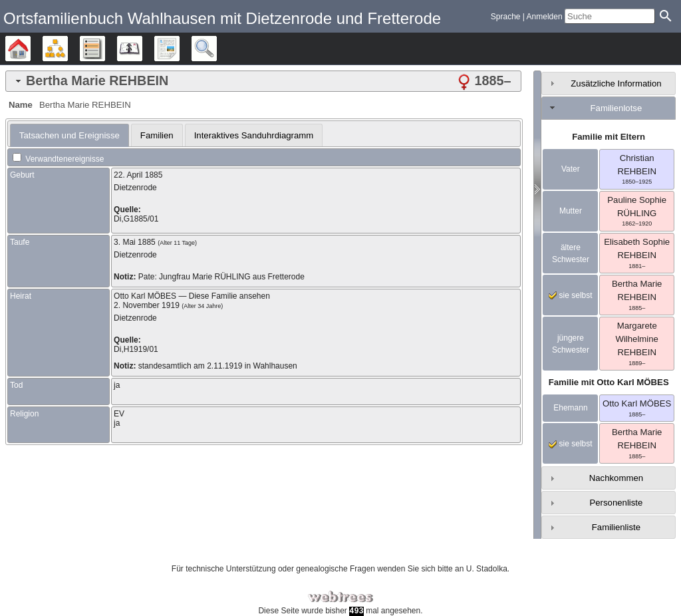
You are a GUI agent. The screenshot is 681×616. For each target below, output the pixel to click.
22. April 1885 (138, 175)
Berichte (179, 49)
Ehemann (570, 408)
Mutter (571, 211)
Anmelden (545, 17)
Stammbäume (30, 49)
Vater (571, 169)
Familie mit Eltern (609, 137)
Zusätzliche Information (616, 83)
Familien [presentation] (157, 135)
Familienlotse (616, 108)
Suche (216, 49)
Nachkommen (616, 478)
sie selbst (570, 295)
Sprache (506, 17)
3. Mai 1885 (135, 242)
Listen (105, 49)
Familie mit (609, 382)
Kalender (142, 49)
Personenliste (616, 503)
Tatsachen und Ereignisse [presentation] (69, 135)
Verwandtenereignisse (58, 159)
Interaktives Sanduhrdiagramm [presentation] (254, 135)
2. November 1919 (147, 305)
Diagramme (68, 49)
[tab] (263, 81)
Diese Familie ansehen (229, 296)
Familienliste (616, 527)
